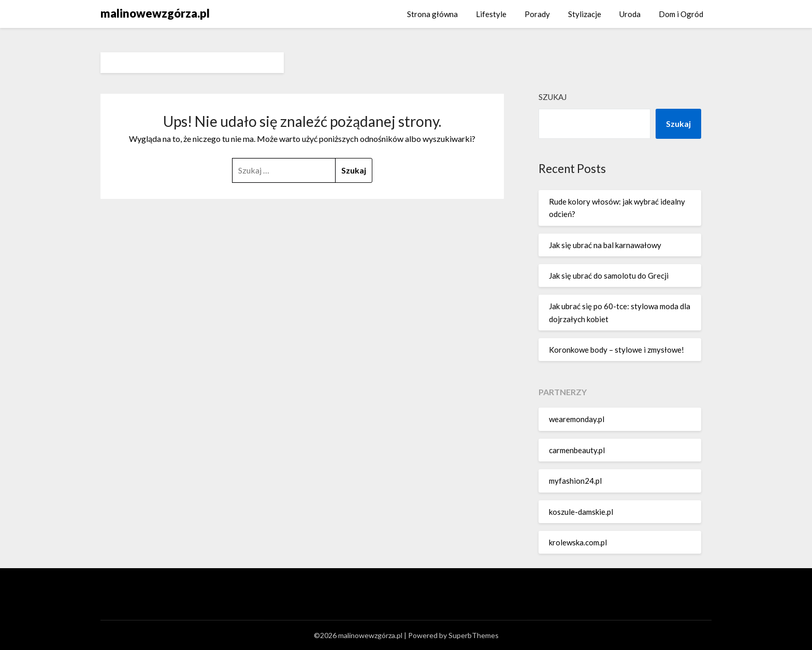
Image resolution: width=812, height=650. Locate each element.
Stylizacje (585, 14)
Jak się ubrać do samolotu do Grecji (609, 276)
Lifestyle (491, 14)
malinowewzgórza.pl (155, 13)
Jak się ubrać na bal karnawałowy (605, 245)
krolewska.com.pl (578, 542)
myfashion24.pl (575, 481)
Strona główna (432, 14)
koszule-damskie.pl (581, 512)
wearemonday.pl (577, 419)
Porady (537, 14)
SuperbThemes (474, 635)
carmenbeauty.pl (577, 450)
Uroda (630, 14)
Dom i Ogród (681, 14)
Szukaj (553, 97)
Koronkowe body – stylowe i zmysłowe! (617, 350)
